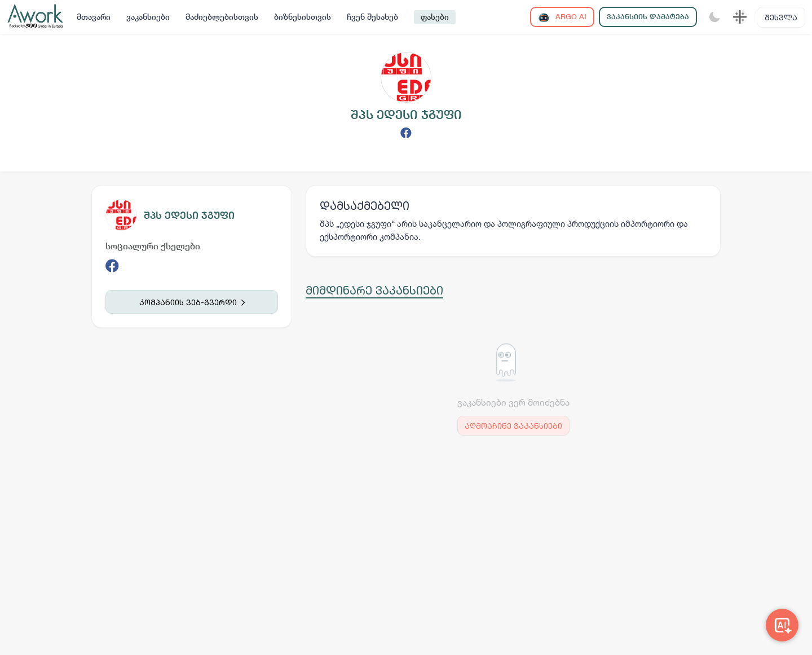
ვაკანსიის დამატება (648, 17)
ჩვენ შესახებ (372, 17)
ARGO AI (562, 17)
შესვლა (781, 17)
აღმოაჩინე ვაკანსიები (513, 426)
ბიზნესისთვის (303, 17)
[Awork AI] (782, 625)
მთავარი (94, 17)
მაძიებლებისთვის (222, 17)
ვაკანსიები (148, 17)
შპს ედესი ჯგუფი (189, 215)
